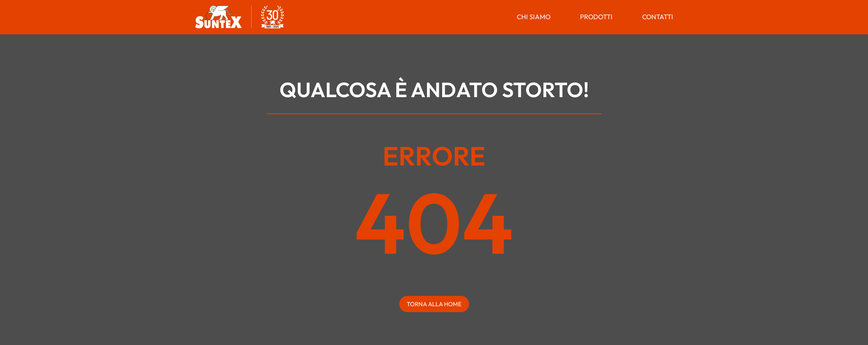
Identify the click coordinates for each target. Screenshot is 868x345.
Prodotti (596, 17)
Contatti (658, 17)
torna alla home (434, 304)
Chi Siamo (534, 17)
